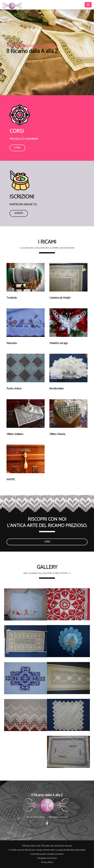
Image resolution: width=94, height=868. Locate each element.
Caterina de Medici (60, 298)
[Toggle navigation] (88, 5)
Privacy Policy (47, 862)
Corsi (17, 148)
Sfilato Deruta (57, 434)
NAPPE (11, 480)
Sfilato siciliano (15, 434)
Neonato (12, 343)
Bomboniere (56, 389)
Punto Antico (14, 389)
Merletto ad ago (59, 343)
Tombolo (12, 298)
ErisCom (53, 858)
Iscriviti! (19, 213)
